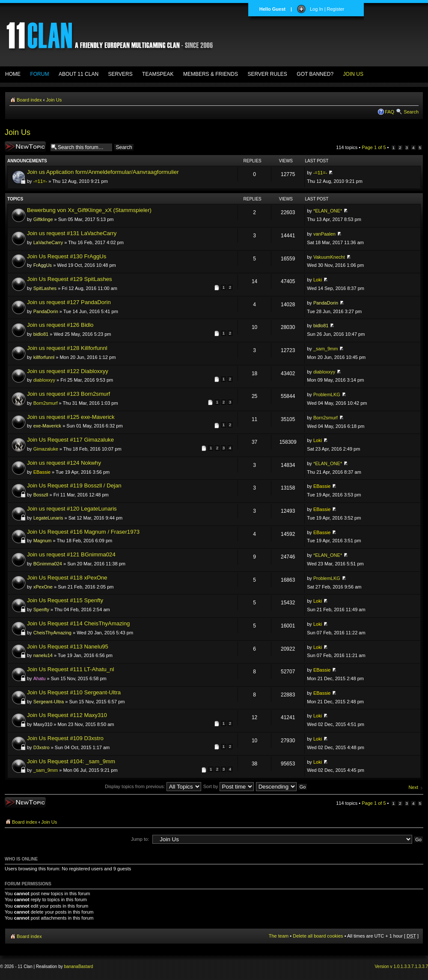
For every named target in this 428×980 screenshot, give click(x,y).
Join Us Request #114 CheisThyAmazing (78, 623)
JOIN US (353, 74)
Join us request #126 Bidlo (60, 325)
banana (71, 967)
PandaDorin (46, 311)
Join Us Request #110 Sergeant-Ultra (74, 692)
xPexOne (43, 587)
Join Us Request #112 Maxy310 (67, 715)
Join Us (54, 100)
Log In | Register (327, 9)
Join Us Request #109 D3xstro (65, 738)
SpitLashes (45, 288)
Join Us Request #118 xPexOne (67, 578)
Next (413, 787)
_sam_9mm (325, 349)
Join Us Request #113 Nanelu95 (68, 647)
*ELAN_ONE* (328, 211)
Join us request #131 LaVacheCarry (72, 233)
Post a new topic (25, 147)
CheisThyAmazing (52, 633)
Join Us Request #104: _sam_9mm (71, 761)
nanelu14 (43, 655)
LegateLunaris (48, 518)
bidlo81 (41, 334)
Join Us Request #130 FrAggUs (67, 256)
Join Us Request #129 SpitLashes (70, 279)
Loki (318, 280)
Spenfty (41, 610)
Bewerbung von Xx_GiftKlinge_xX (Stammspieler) (89, 210)
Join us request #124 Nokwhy (64, 463)
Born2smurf (46, 403)
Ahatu (40, 678)
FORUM (39, 74)
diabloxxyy (44, 380)
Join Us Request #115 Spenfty (65, 600)
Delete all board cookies (318, 936)
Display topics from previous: (153, 786)
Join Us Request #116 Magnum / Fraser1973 (83, 532)
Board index (29, 100)
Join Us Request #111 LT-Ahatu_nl (71, 669)
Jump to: (140, 839)
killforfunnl (44, 357)
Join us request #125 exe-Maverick (71, 417)
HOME (13, 74)
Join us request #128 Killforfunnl (67, 348)
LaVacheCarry (48, 242)
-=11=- (40, 181)
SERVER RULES (267, 74)
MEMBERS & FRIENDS (211, 74)
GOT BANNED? (315, 74)
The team (279, 936)
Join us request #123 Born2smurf (68, 394)
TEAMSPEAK (158, 74)
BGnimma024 (48, 564)
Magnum (43, 541)
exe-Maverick (47, 426)
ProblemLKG (327, 394)
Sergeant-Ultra (49, 702)
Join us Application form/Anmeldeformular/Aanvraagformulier (103, 172)
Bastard (86, 967)
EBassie (42, 472)
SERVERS (120, 74)
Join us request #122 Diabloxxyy (68, 371)
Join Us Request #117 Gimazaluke (70, 440)
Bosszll (41, 495)
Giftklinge (43, 219)
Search (411, 112)
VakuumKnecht (329, 257)
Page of (374, 147)
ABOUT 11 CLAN (79, 74)
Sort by (229, 786)
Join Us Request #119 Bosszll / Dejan (74, 486)
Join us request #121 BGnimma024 (71, 554)
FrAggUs (43, 265)
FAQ (389, 112)
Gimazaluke (46, 449)
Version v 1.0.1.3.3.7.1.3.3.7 (401, 967)
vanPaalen (324, 234)
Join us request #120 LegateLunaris (72, 509)
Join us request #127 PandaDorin (69, 302)
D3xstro (42, 747)
